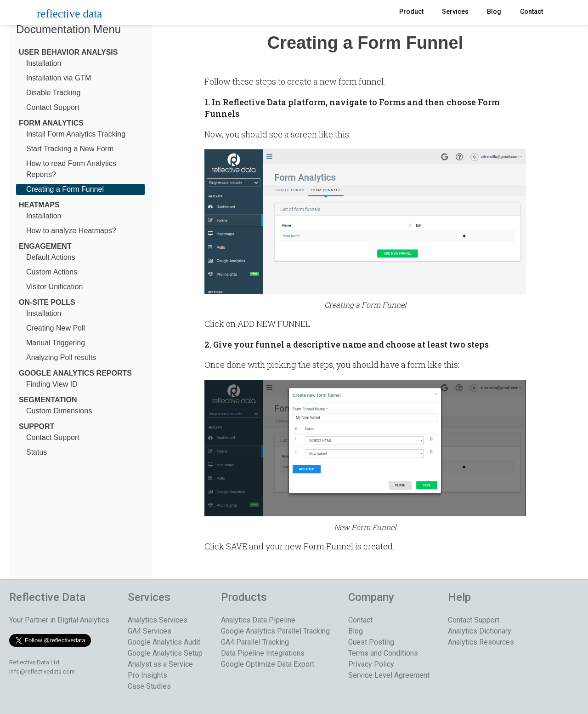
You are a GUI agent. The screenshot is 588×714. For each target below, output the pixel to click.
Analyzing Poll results (61, 357)
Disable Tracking (53, 93)
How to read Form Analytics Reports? (71, 169)
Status (37, 452)
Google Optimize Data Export (268, 664)
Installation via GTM (59, 78)
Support (37, 426)
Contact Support (53, 107)
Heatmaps (39, 205)
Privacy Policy (371, 664)
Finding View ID (52, 384)
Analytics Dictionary (480, 631)
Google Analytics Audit (164, 642)
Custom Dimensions (59, 411)
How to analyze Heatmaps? (71, 231)
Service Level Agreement (389, 675)
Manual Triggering (56, 343)
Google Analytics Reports (75, 373)
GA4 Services (150, 631)
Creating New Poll (56, 328)
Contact (531, 11)
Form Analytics (51, 123)
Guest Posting (371, 642)
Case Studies (149, 686)
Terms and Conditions (383, 653)
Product (411, 11)
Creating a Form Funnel (65, 189)
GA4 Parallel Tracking (255, 642)
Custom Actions (52, 272)
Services (455, 11)
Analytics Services (158, 620)
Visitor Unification (54, 287)
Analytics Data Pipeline (258, 620)
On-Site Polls (47, 302)
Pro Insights (147, 675)
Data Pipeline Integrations (263, 653)
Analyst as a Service (160, 664)
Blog (494, 11)
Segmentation (48, 400)
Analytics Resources (481, 642)
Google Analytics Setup (165, 653)
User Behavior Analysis (68, 52)
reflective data (69, 14)
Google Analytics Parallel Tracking (275, 631)
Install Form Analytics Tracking (76, 134)
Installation (44, 63)
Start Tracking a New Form (70, 149)
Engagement (45, 246)
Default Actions (51, 257)
